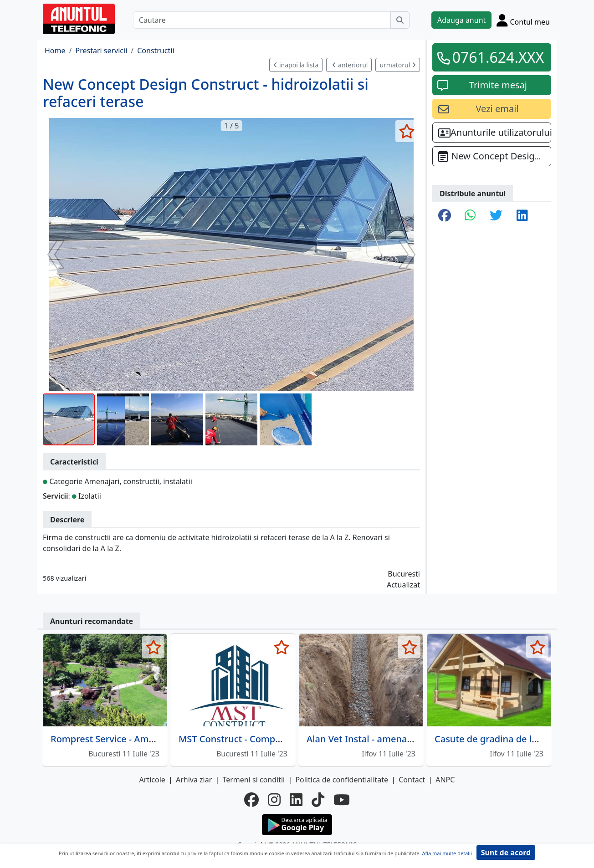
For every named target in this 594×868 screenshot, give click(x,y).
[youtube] (342, 800)
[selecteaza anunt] (407, 131)
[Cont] (523, 20)
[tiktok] (318, 800)
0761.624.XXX (498, 57)
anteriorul (350, 65)
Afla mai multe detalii (447, 853)
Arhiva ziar (194, 780)
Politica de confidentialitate (342, 780)
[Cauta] (400, 20)
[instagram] (274, 800)
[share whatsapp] (470, 216)
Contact (412, 780)
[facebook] (251, 800)
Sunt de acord (506, 853)
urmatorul (398, 65)
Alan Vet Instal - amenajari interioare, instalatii (407, 739)
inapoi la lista (296, 65)
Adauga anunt (461, 20)
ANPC (445, 780)
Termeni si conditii (253, 780)
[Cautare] (262, 20)
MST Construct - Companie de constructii (267, 739)
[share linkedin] (522, 216)
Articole (152, 780)
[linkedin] (296, 800)
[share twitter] (496, 216)
